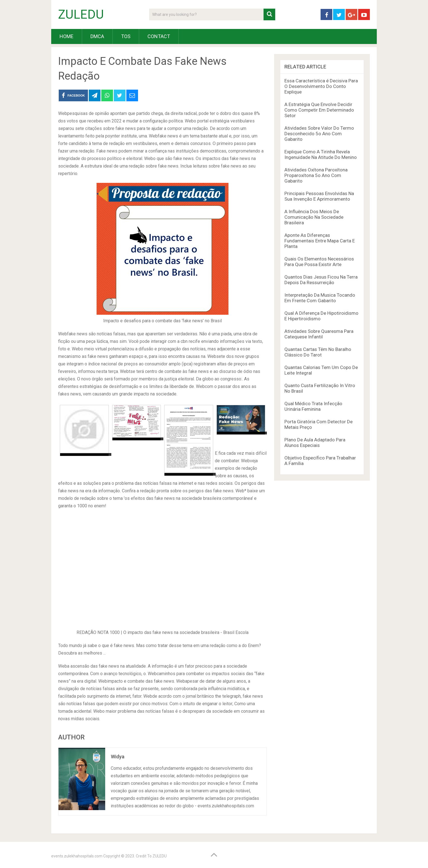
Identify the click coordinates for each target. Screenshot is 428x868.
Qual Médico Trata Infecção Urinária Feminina (313, 406)
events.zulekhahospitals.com (77, 856)
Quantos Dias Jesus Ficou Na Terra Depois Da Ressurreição (321, 280)
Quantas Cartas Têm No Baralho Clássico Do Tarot (318, 352)
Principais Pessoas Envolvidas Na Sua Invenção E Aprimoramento (319, 196)
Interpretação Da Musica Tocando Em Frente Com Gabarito (320, 298)
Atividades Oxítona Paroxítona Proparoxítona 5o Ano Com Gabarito (316, 175)
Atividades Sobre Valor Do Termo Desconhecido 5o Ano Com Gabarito (319, 134)
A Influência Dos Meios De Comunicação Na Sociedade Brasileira (314, 217)
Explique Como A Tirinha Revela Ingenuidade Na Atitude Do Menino (321, 154)
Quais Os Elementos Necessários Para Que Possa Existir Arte (319, 262)
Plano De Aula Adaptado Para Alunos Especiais (315, 442)
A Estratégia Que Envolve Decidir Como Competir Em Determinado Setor (319, 110)
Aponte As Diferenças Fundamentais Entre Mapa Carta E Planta (320, 241)
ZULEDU (81, 14)
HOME (67, 36)
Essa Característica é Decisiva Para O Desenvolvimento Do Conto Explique (321, 86)
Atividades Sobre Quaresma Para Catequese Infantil (319, 334)
